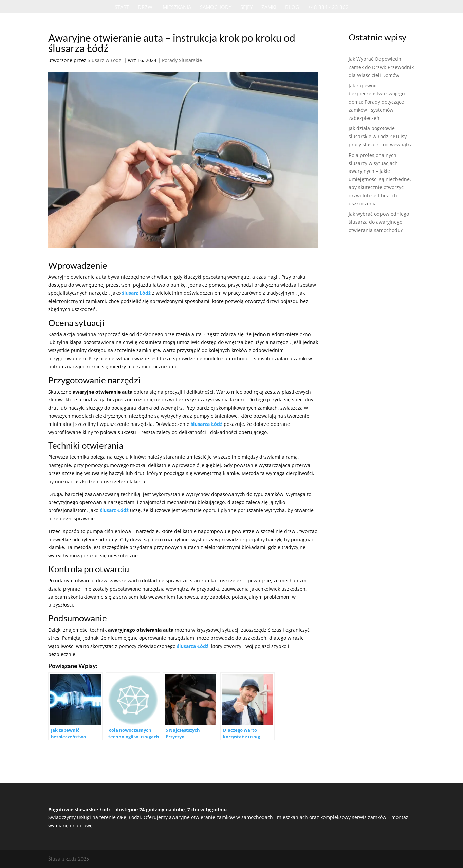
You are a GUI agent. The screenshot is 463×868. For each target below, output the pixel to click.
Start (122, 8)
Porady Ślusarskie (182, 60)
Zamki (269, 8)
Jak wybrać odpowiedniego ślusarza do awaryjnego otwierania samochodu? (379, 222)
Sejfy (246, 8)
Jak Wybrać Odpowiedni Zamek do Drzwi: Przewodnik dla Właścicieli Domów (381, 67)
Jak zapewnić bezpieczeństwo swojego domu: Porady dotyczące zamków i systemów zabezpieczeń (377, 102)
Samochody (216, 8)
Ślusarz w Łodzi (105, 60)
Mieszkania (177, 8)
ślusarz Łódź (136, 293)
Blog (292, 8)
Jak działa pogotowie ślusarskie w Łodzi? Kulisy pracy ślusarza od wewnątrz (380, 136)
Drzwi (146, 8)
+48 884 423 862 (328, 8)
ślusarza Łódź (207, 424)
